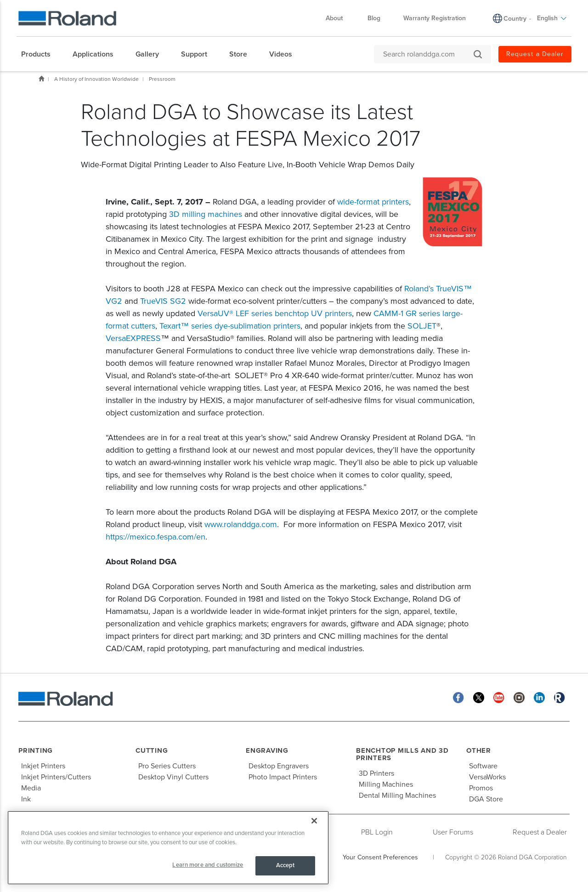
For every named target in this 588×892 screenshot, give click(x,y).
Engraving (267, 750)
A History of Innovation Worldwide (96, 79)
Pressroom (162, 79)
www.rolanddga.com (241, 524)
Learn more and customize (208, 865)
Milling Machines (386, 784)
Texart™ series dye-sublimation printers (230, 326)
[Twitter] (479, 697)
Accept (286, 865)
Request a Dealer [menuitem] (535, 54)
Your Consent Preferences (380, 857)
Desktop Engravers (279, 766)
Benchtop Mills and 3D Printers (402, 754)
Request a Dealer (540, 832)
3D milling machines (206, 214)
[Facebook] (458, 697)
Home (41, 79)
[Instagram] (519, 697)
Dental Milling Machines (397, 795)
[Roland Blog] (560, 697)
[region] (168, 848)
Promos (481, 788)
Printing (36, 750)
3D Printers (376, 773)
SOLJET (422, 326)
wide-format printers (373, 202)
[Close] (314, 821)
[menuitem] (40, 54)
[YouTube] (499, 697)
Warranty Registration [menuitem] (435, 18)
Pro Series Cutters (167, 766)
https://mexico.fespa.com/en (155, 537)
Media (31, 788)
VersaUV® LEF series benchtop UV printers (275, 313)
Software (483, 766)
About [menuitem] (339, 18)
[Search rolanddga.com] (428, 54)
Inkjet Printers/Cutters (56, 777)
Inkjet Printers (43, 766)
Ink (26, 799)
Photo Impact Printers (283, 777)
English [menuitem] (552, 18)
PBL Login (377, 832)
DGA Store (486, 799)
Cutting (152, 750)
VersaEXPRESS (133, 338)
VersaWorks (487, 777)
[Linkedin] (539, 697)
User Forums (453, 832)
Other (479, 750)
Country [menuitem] (515, 19)
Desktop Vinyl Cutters (173, 777)
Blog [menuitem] (374, 18)
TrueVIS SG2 (163, 301)
